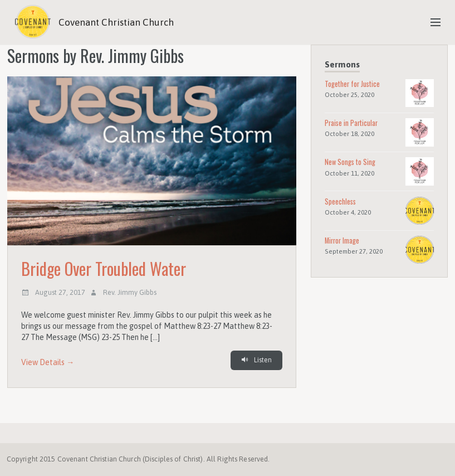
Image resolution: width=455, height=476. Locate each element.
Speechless (340, 201)
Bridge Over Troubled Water (104, 269)
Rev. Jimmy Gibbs (130, 292)
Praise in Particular (351, 123)
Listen (256, 360)
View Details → (48, 362)
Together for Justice (352, 84)
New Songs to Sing (350, 162)
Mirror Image (342, 241)
